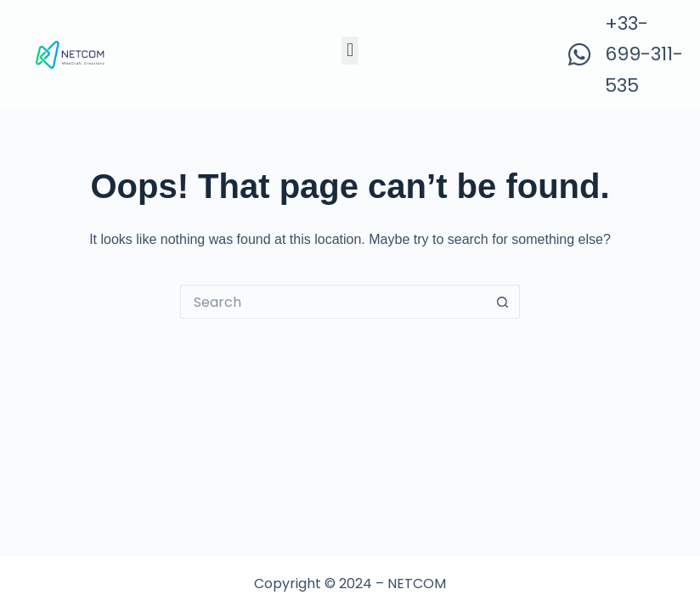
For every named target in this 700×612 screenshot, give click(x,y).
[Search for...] (333, 302)
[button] (350, 51)
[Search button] (503, 302)
